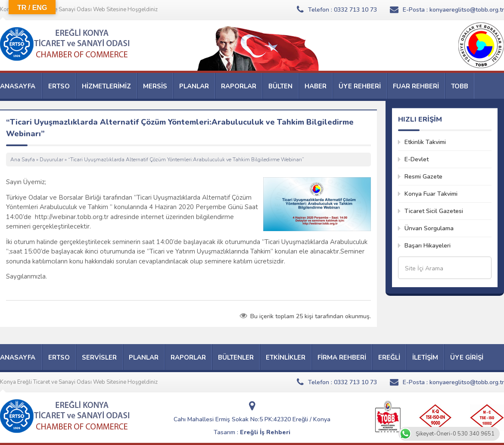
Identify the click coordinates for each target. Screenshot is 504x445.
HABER (316, 86)
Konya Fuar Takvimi (431, 194)
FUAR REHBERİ (416, 86)
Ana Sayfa (23, 160)
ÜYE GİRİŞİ (467, 357)
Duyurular (51, 160)
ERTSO (59, 86)
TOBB (460, 86)
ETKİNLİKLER (286, 357)
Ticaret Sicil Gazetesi (434, 211)
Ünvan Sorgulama (429, 228)
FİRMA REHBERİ (342, 357)
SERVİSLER (99, 357)
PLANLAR (194, 86)
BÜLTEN (280, 86)
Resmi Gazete (423, 177)
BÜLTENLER (236, 357)
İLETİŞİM (425, 357)
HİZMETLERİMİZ (106, 86)
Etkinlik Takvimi (425, 142)
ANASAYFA (18, 86)
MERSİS (155, 86)
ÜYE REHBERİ (360, 86)
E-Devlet (417, 159)
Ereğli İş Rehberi (265, 432)
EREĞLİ (389, 357)
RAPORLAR (239, 86)
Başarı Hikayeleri (428, 246)
